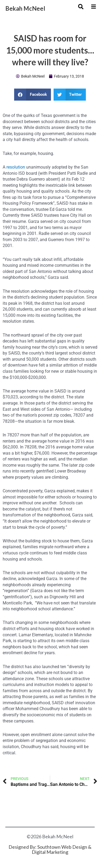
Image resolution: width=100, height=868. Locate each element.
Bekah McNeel (25, 8)
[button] (33, 95)
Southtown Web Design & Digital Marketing (62, 849)
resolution (16, 167)
